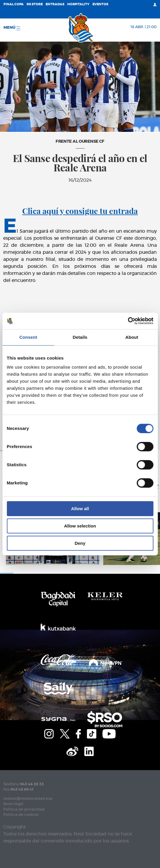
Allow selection (80, 526)
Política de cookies (21, 815)
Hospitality (78, 4)
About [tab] (132, 337)
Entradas (55, 4)
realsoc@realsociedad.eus (28, 799)
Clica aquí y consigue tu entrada (80, 211)
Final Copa (14, 4)
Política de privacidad (24, 810)
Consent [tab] (28, 337)
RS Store (35, 4)
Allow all (80, 509)
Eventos (100, 4)
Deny (80, 543)
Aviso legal (13, 804)
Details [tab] (80, 337)
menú (12, 28)
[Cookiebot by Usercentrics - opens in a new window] (128, 321)
